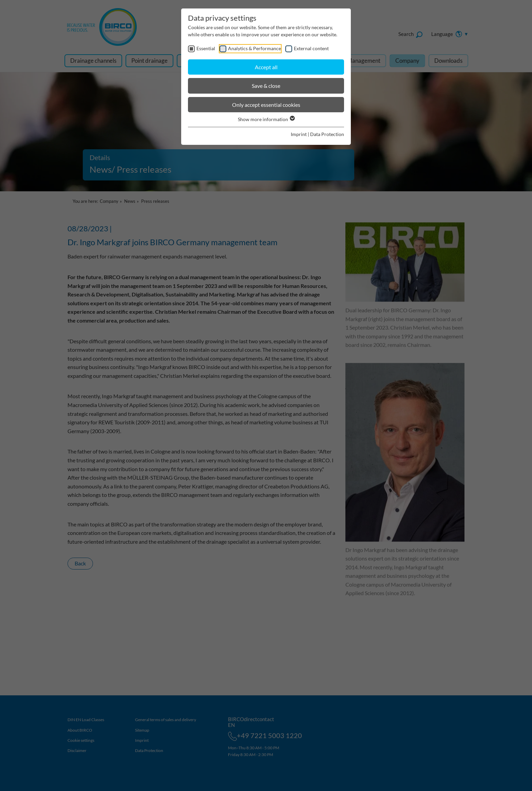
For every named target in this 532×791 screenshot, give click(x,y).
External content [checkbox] (311, 48)
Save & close (266, 86)
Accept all (266, 67)
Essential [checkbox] (206, 48)
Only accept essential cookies (266, 105)
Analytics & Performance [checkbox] (254, 48)
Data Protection (327, 134)
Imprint (299, 134)
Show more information (266, 119)
